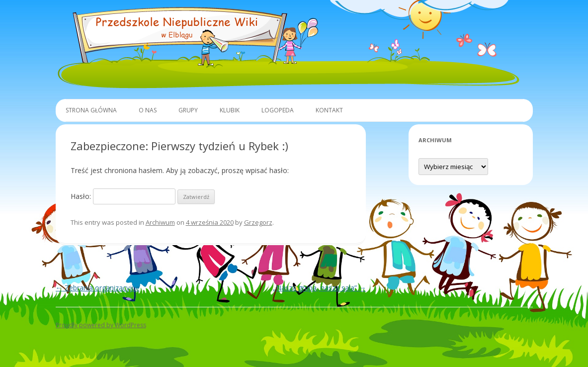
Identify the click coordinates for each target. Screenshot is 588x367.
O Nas (148, 110)
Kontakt (329, 110)
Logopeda (278, 110)
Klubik (230, 110)
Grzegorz (258, 222)
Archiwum (160, 222)
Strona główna (91, 110)
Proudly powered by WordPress (101, 325)
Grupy (188, 110)
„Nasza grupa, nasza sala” (319, 288)
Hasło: (123, 196)
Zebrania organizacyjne (98, 288)
